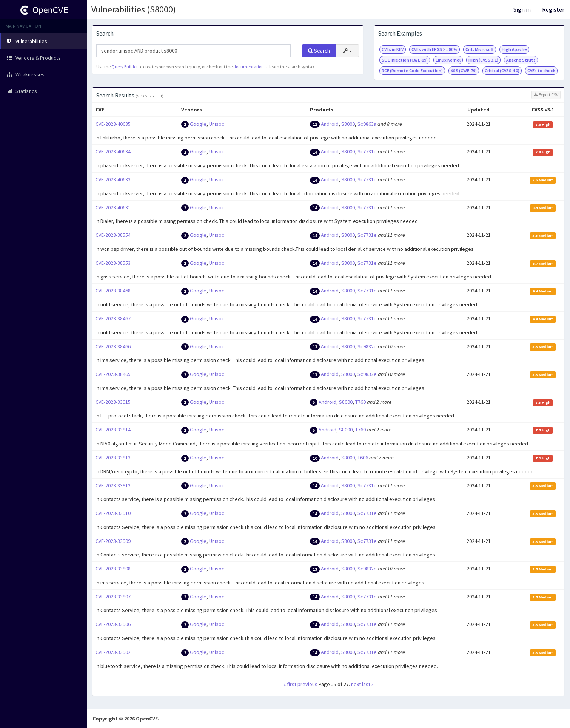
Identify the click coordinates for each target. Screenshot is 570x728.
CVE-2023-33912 (113, 485)
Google (198, 124)
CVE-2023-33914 (113, 430)
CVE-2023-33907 (113, 597)
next (356, 684)
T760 (360, 402)
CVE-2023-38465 (113, 374)
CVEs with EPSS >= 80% (434, 49)
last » (368, 684)
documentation (249, 67)
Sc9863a (367, 124)
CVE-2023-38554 (113, 235)
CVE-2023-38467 (113, 318)
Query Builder (125, 67)
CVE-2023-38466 (113, 346)
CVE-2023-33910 (113, 513)
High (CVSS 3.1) (483, 60)
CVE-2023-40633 (113, 179)
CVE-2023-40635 (113, 124)
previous (307, 684)
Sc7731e (367, 151)
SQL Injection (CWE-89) (405, 60)
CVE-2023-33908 (113, 569)
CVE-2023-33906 (113, 624)
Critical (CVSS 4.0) (502, 70)
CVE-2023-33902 (113, 652)
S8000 (348, 124)
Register (553, 9)
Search (319, 51)
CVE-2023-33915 (113, 402)
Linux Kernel (448, 60)
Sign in (522, 9)
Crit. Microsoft (480, 49)
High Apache (514, 49)
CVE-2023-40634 (113, 151)
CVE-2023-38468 (113, 291)
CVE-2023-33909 (113, 541)
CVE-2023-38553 (113, 263)
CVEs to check (541, 70)
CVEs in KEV (393, 49)
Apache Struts (521, 60)
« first (290, 684)
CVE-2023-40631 (113, 207)
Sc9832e (367, 346)
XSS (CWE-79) (464, 70)
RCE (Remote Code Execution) (412, 70)
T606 (363, 458)
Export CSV (546, 95)
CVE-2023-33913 (113, 458)
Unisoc (217, 124)
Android (330, 124)
